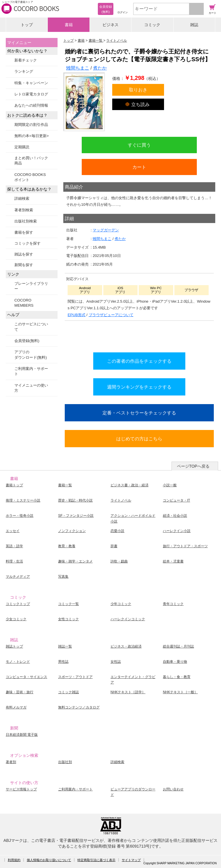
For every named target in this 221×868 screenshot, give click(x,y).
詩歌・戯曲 (119, 561)
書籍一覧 (65, 485)
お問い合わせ (173, 789)
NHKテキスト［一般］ (180, 692)
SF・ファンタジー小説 (76, 516)
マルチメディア (18, 577)
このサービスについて (31, 327)
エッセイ (13, 531)
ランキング (24, 71)
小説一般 (170, 485)
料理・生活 (14, 561)
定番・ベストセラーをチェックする (139, 413)
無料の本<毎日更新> (32, 136)
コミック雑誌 (68, 692)
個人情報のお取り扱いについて (49, 860)
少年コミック (121, 604)
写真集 (63, 577)
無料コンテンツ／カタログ (79, 707)
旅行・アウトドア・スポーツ (185, 546)
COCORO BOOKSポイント (30, 177)
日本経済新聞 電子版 (22, 735)
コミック (152, 25)
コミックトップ (18, 604)
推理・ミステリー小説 (23, 500)
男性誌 (63, 662)
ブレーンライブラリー (31, 286)
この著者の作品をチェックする (139, 361)
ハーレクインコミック (128, 619)
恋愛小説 (117, 531)
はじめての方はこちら (139, 439)
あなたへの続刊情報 (31, 105)
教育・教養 (67, 546)
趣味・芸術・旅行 (20, 692)
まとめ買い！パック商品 (31, 161)
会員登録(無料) (27, 341)
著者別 (11, 762)
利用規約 (14, 860)
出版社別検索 (26, 221)
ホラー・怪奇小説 (20, 516)
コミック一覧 (68, 604)
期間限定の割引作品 (31, 125)
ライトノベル (121, 500)
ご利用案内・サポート (31, 371)
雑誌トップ (14, 646)
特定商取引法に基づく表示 (96, 860)
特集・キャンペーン (31, 83)
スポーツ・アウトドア (75, 677)
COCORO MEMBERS (24, 303)
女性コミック (68, 619)
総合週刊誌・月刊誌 (178, 646)
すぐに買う (139, 145)
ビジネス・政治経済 (126, 646)
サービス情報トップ (21, 789)
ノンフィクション (72, 531)
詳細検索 (22, 198)
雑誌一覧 (65, 646)
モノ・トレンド (18, 662)
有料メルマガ (16, 707)
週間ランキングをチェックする (139, 387)
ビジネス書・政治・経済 (129, 485)
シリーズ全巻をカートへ (139, 335)
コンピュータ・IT (177, 500)
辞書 (114, 546)
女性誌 (116, 662)
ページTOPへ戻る (193, 466)
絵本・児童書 (173, 561)
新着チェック (26, 60)
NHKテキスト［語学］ (128, 692)
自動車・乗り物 (175, 662)
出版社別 (65, 762)
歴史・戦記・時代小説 (75, 500)
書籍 (69, 25)
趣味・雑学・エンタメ (75, 561)
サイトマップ (131, 860)
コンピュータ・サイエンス (26, 677)
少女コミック (16, 619)
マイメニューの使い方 (31, 388)
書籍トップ (14, 485)
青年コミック (173, 604)
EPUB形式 (77, 315)
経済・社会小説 (175, 516)
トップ (27, 25)
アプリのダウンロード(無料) (31, 355)
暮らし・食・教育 (177, 677)
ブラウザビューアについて (111, 315)
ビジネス (110, 25)
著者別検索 (24, 210)
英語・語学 (14, 546)
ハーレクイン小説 (177, 531)
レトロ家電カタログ (31, 94)
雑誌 (194, 25)
